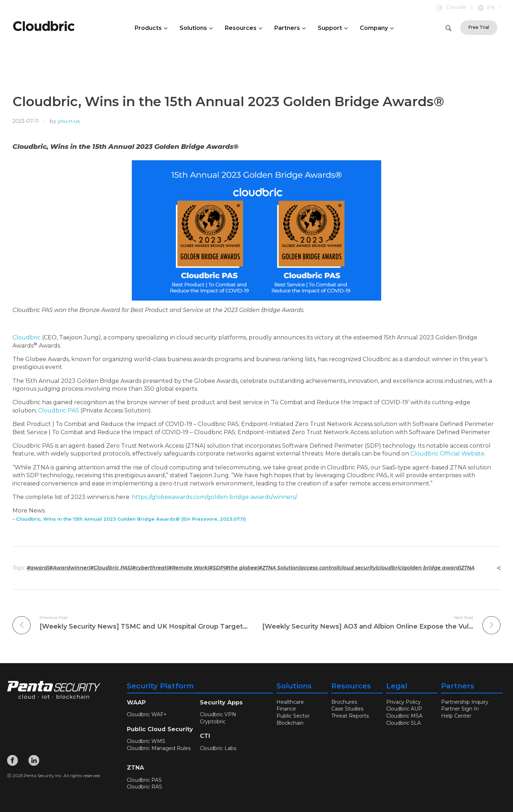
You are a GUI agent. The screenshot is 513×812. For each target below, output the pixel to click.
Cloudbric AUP (404, 709)
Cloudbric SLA (403, 723)
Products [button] (151, 28)
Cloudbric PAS (59, 410)
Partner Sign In (460, 709)
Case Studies (347, 709)
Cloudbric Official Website (447, 454)
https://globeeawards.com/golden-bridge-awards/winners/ (214, 497)
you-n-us (69, 121)
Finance (286, 709)
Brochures (344, 702)
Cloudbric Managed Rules (159, 748)
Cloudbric (27, 337)
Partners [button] (290, 28)
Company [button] (377, 28)
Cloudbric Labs (218, 748)
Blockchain (290, 723)
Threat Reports (350, 716)
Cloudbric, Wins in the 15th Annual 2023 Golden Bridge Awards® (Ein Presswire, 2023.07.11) (131, 519)
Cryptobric (213, 722)
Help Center (456, 716)
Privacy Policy (403, 702)
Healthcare (290, 702)
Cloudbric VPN (218, 714)
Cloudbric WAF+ (147, 714)
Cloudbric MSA (404, 716)
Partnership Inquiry (465, 702)
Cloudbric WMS (146, 741)
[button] (495, 8)
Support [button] (333, 28)
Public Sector (293, 716)
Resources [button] (243, 28)
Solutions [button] (196, 28)
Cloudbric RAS (144, 787)
